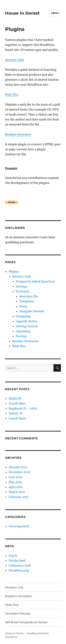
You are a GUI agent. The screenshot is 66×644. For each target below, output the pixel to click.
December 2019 (19, 472)
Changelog (23, 316)
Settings (22, 286)
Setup (23, 306)
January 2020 (18, 467)
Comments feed (20, 565)
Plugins (14, 271)
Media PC (15, 398)
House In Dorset (22, 13)
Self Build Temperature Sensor (26, 622)
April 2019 (16, 487)
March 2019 (17, 492)
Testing (21, 336)
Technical (22, 291)
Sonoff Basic (17, 418)
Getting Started (27, 326)
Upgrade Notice (26, 321)
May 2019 (15, 482)
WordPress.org (19, 570)
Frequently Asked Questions (35, 281)
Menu (55, 13)
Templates (27, 301)
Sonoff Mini (17, 403)
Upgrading (23, 331)
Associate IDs (28, 296)
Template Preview (32, 311)
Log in (13, 556)
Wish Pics (12, 95)
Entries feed (17, 561)
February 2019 (19, 497)
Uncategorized (19, 526)
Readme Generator (18, 134)
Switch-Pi (16, 413)
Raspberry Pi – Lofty (23, 408)
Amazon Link (14, 60)
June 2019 (15, 477)
